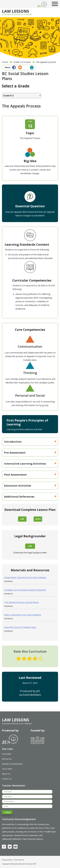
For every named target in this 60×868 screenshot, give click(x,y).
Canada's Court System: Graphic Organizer (25, 590)
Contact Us (7, 779)
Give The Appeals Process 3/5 (30, 659)
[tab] (30, 442)
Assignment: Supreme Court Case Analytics (25, 577)
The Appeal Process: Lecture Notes (21, 602)
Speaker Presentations (12, 764)
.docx (38, 519)
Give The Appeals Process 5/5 (41, 659)
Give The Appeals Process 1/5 (19, 659)
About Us (6, 774)
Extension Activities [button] (30, 486)
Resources (7, 759)
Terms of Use (19, 860)
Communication (30, 346)
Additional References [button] (30, 497)
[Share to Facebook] (13, 67)
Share (8, 67)
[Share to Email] (19, 67)
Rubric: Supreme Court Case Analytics (23, 615)
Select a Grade (16, 86)
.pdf (22, 519)
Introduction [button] (30, 442)
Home (5, 62)
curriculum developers (30, 695)
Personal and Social (30, 395)
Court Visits (7, 769)
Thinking (30, 373)
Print (32, 68)
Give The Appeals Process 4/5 (35, 659)
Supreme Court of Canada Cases (20, 627)
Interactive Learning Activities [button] (30, 464)
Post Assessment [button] (30, 475)
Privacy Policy (7, 860)
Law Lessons (15, 11)
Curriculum (7, 754)
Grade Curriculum (22, 62)
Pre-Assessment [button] (30, 453)
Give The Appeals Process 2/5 (24, 659)
